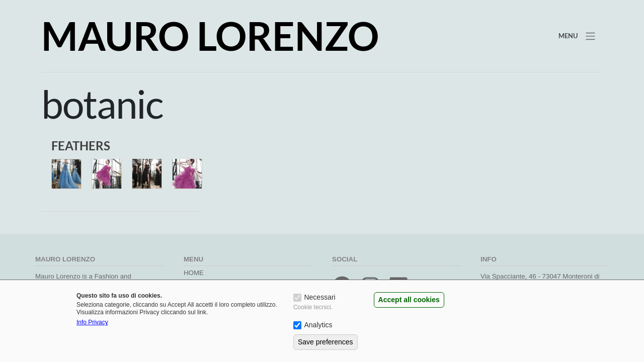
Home (194, 273)
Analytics (318, 325)
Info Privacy (92, 322)
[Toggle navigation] (576, 36)
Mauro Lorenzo (210, 36)
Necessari (319, 297)
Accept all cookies (409, 300)
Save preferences (326, 342)
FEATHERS (81, 146)
